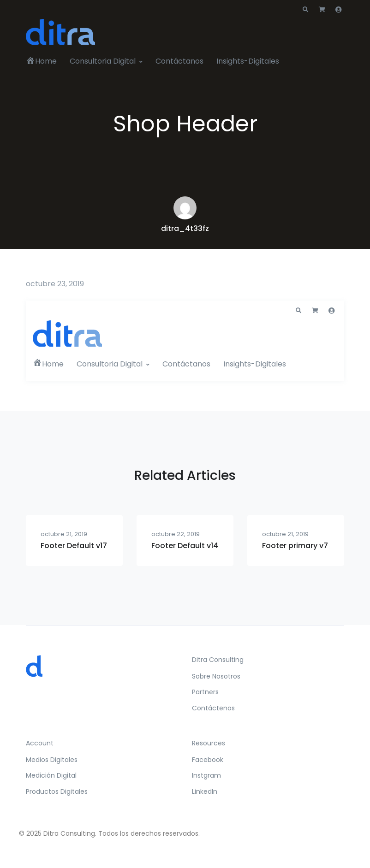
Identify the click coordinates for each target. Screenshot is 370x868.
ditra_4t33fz (185, 228)
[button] (305, 10)
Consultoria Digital (103, 61)
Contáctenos (213, 708)
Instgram (206, 775)
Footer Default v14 (185, 546)
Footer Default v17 (74, 546)
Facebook (208, 760)
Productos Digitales (57, 791)
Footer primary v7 (295, 546)
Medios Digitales (52, 760)
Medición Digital (51, 775)
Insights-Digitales (248, 61)
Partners (205, 692)
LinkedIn (205, 791)
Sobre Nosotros (216, 676)
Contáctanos (179, 61)
